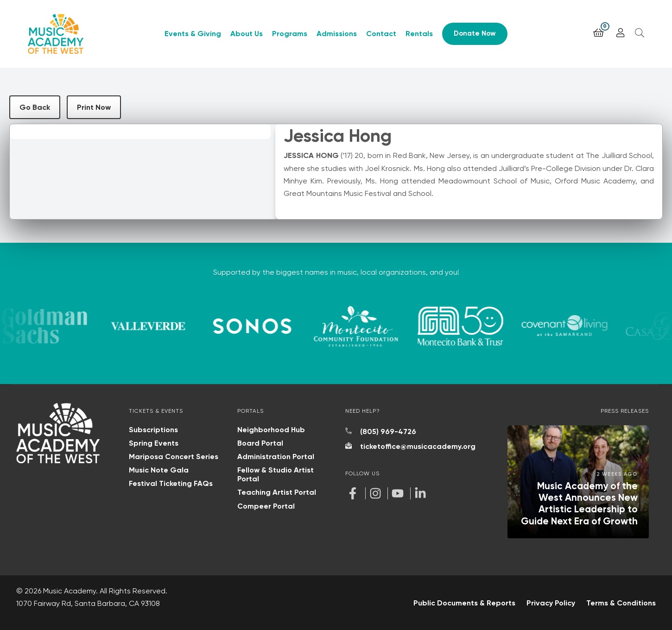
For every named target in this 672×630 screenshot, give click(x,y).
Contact (381, 34)
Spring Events (154, 443)
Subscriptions (153, 430)
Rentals (419, 34)
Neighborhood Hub (271, 430)
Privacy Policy (551, 603)
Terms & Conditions (621, 603)
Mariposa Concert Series (174, 457)
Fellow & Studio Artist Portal (276, 474)
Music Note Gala (159, 470)
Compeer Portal (266, 506)
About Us (247, 34)
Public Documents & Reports (464, 603)
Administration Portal (276, 457)
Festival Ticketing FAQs (171, 483)
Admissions (337, 34)
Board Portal (260, 443)
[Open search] (640, 33)
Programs (290, 34)
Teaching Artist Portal (277, 492)
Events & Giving (193, 34)
